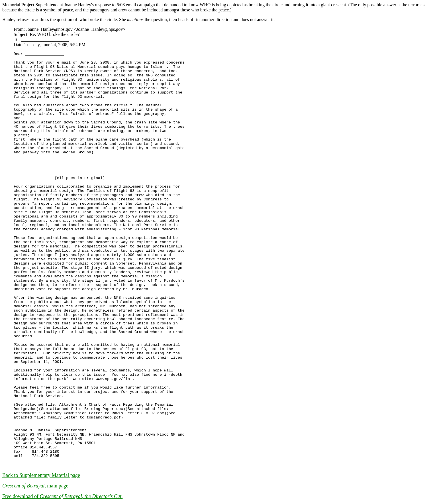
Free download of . (62, 496)
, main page (35, 486)
